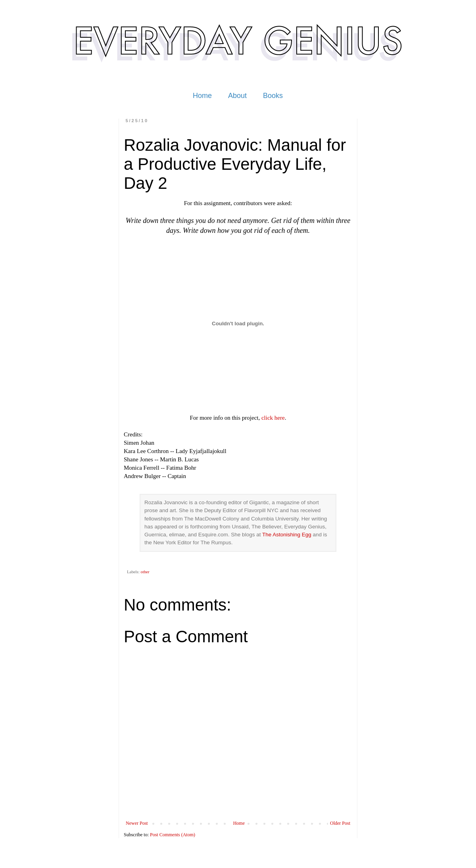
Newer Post (137, 823)
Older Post (340, 823)
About (237, 96)
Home (202, 96)
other (145, 572)
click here (273, 418)
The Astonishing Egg (287, 535)
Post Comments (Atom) (173, 835)
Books (273, 96)
